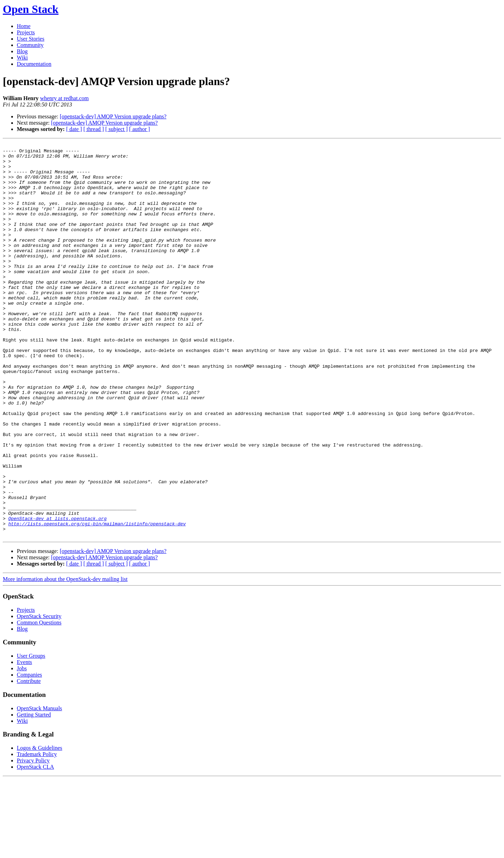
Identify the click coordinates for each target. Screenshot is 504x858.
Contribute (29, 760)
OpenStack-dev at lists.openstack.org (58, 594)
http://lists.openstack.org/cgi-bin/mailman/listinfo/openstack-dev (97, 600)
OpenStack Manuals (39, 787)
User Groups (31, 735)
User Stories (31, 39)
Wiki (22, 58)
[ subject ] (117, 129)
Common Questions (39, 701)
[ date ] (74, 129)
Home (24, 26)
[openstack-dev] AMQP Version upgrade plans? (113, 116)
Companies (29, 753)
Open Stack (31, 9)
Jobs (22, 747)
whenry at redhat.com (64, 98)
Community (30, 45)
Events (24, 741)
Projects (26, 32)
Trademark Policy (37, 833)
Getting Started (34, 793)
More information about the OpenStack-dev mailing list (65, 658)
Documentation (34, 64)
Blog (22, 51)
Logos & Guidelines (40, 827)
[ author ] (140, 129)
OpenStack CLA (35, 846)
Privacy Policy (33, 839)
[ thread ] (94, 129)
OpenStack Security (39, 695)
